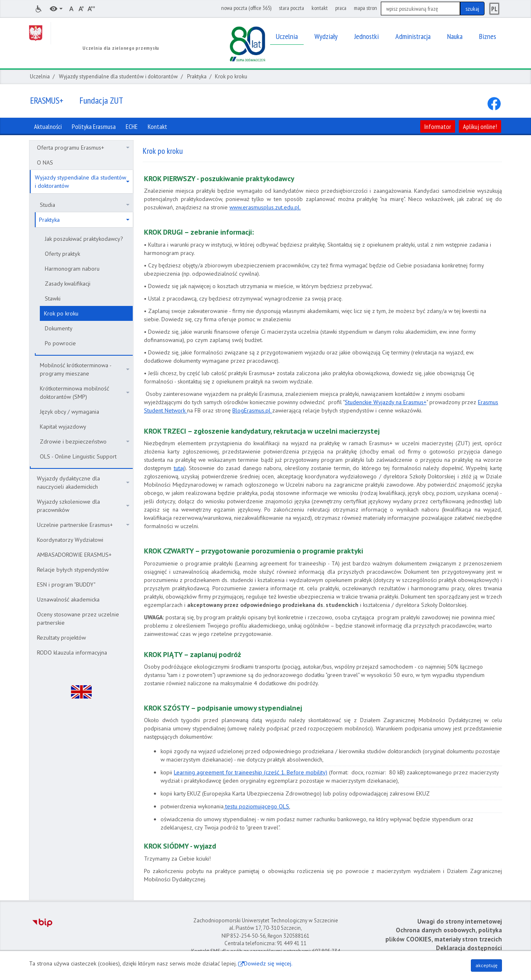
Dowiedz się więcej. (268, 963)
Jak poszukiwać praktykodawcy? (84, 239)
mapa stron (365, 8)
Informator (438, 126)
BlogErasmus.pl (252, 410)
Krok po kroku (61, 313)
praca (341, 8)
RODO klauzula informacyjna (72, 653)
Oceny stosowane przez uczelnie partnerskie (78, 619)
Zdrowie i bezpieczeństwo (85, 441)
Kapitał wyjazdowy (63, 427)
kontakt (320, 8)
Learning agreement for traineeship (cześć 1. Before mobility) (251, 772)
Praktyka (197, 76)
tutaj (179, 468)
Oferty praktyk (62, 254)
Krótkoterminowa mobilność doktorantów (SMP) (85, 393)
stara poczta (291, 8)
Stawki (53, 298)
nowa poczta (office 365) (246, 8)
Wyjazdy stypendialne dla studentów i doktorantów (118, 76)
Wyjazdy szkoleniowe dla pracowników (83, 506)
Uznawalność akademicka (68, 599)
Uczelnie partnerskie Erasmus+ (83, 525)
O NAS (45, 163)
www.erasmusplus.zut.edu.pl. (265, 207)
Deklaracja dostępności (469, 948)
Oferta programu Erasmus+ (83, 148)
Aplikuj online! (480, 126)
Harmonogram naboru (72, 269)
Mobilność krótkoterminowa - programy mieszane (85, 369)
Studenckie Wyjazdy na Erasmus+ (386, 402)
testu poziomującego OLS (256, 806)
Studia (85, 205)
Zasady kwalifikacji (68, 284)
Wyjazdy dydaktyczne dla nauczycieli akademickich (83, 483)
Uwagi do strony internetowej (460, 921)
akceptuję (486, 965)
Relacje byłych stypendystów (73, 570)
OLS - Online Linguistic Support (78, 456)
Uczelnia (40, 76)
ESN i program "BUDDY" (66, 585)
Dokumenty (59, 328)
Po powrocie (60, 343)
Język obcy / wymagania (69, 412)
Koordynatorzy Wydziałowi (70, 540)
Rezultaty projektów (61, 638)
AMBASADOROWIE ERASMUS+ (74, 555)
